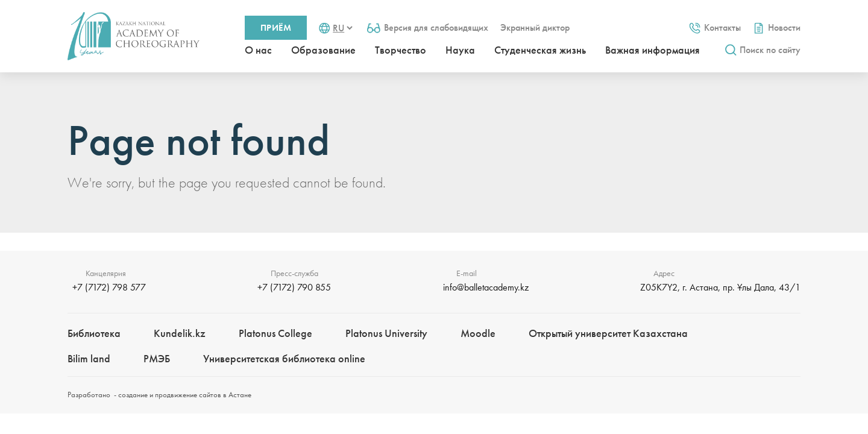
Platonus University (386, 333)
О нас (258, 50)
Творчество (401, 50)
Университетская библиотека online (284, 358)
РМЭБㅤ (157, 358)
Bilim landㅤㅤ (89, 358)
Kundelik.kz (180, 333)
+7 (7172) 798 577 (109, 287)
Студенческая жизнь (540, 50)
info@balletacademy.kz (486, 287)
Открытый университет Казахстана (608, 333)
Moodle (478, 333)
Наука (460, 50)
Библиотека (94, 333)
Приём (276, 28)
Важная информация (653, 50)
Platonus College (275, 333)
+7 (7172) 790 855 (294, 287)
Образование (323, 50)
